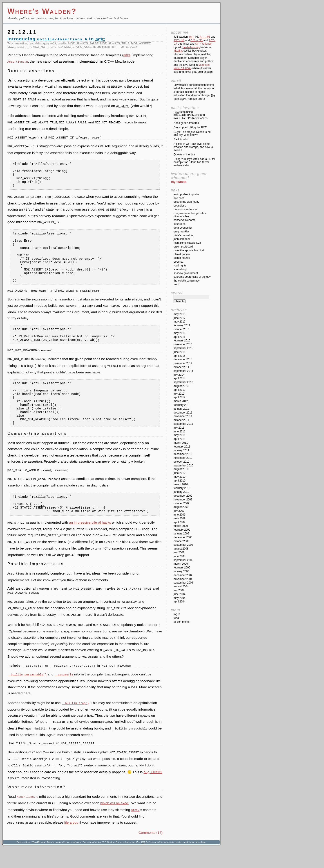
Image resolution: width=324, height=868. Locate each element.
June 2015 (180, 352)
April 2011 (180, 439)
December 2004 (183, 575)
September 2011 (183, 424)
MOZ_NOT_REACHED (48, 47)
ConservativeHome (184, 220)
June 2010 (180, 473)
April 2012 (180, 397)
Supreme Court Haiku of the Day (192, 277)
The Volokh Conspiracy (187, 281)
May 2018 (180, 314)
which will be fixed (114, 824)
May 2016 (180, 333)
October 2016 (181, 329)
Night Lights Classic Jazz (187, 243)
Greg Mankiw (181, 232)
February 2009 (182, 530)
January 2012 (181, 409)
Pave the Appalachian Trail (189, 250)
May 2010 (180, 477)
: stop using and (191, 115)
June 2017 (180, 318)
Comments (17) (151, 853)
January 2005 (181, 571)
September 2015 (183, 348)
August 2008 (181, 549)
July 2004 (179, 590)
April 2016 (180, 337)
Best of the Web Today (186, 202)
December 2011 (183, 413)
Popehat (178, 262)
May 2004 (180, 598)
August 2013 (181, 386)
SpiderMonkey (191, 47)
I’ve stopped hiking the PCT (190, 127)
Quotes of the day (184, 155)
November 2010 (183, 458)
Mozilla (178, 51)
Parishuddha (90, 862)
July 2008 (179, 552)
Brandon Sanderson (185, 209)
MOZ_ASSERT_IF (19, 47)
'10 (179, 40)
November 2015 (183, 344)
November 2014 (183, 363)
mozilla (62, 43)
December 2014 (183, 359)
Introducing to (56, 39)
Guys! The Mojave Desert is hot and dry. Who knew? (192, 134)
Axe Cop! (179, 198)
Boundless (180, 206)
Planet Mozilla (182, 258)
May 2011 (180, 435)
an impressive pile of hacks (90, 548)
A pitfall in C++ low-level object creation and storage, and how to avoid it (193, 147)
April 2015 (180, 356)
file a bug (71, 843)
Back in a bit (181, 139)
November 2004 (183, 579)
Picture (120, 862)
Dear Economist (183, 228)
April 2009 (180, 522)
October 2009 (181, 503)
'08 (205, 37)
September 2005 (183, 560)
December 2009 (183, 496)
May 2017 (180, 322)
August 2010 (181, 469)
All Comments (182, 622)
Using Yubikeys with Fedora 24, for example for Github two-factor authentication (194, 162)
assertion (21, 43)
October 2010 (181, 462)
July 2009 (179, 511)
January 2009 (181, 534)
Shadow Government (186, 273)
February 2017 (182, 325)
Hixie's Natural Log (184, 235)
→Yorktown (204, 44)
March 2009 (181, 526)
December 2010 (183, 454)
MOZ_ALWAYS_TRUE (115, 43)
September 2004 (183, 583)
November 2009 (183, 500)
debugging (42, 43)
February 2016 (182, 341)
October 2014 (181, 367)
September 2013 (183, 382)
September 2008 (183, 545)
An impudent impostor (187, 194)
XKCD (176, 284)
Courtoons (180, 224)
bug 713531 (153, 793)
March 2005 (181, 564)
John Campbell (182, 239)
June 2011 (180, 432)
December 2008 (183, 537)
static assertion (106, 47)
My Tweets (179, 182)
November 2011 (183, 416)
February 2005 (182, 568)
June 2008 (180, 556)
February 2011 (182, 447)
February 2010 (182, 488)
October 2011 (181, 420)
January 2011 (181, 450)
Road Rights (180, 266)
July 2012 (179, 394)
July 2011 (179, 428)
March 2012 (181, 401)
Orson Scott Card (183, 247)
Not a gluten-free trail (186, 123)
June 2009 (180, 515)
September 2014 (183, 371)
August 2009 (181, 507)
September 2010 (183, 466)
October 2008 (181, 541)
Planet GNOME (182, 254)
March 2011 (181, 443)
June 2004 (180, 594)
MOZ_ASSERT (141, 43)
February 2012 (182, 405)
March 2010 (181, 484)
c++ (31, 43)
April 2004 (180, 602)
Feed (176, 618)
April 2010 (180, 481)
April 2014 (180, 378)
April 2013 (180, 390)
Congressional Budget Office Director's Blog (190, 215)
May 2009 (180, 518)
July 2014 (179, 375)
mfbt (53, 43)
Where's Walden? (42, 11)
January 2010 (181, 492)
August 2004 (181, 586)
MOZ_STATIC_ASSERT (80, 47)
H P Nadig (108, 862)
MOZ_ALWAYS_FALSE (84, 43)
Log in (177, 614)
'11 (197, 40)
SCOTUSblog (180, 269)
